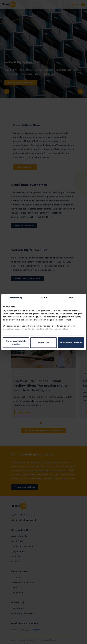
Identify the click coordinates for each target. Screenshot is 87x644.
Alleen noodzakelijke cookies (16, 343)
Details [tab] (44, 298)
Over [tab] (72, 298)
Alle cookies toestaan (71, 343)
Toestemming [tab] (15, 298)
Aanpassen (43, 343)
